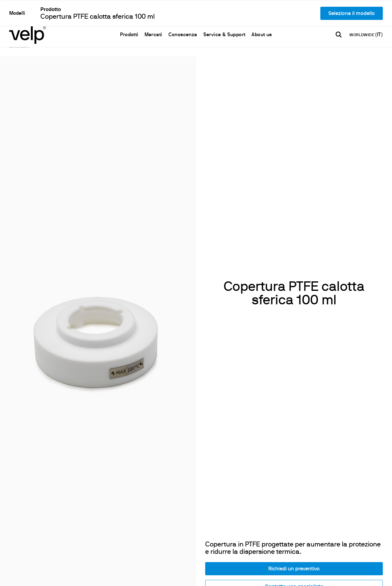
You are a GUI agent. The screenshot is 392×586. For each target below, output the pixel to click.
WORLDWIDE (362, 13)
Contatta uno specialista (294, 498)
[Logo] (28, 12)
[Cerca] (339, 13)
